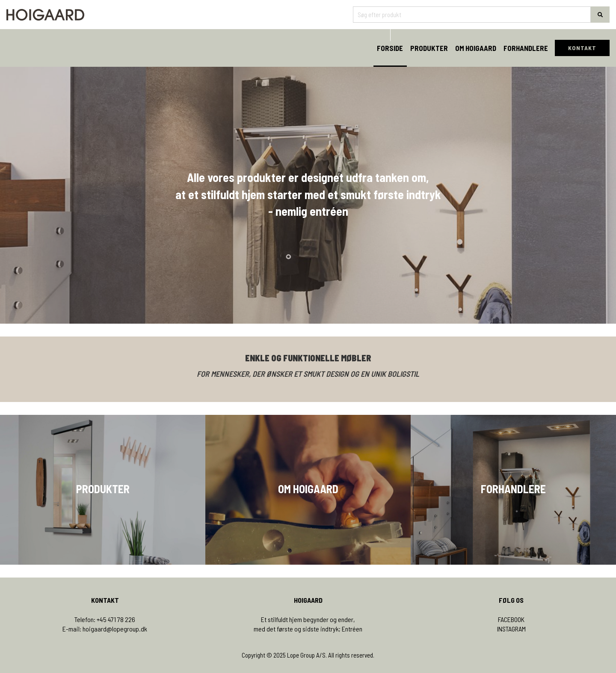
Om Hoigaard (476, 48)
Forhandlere (526, 48)
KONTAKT (582, 48)
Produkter (429, 48)
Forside (390, 48)
